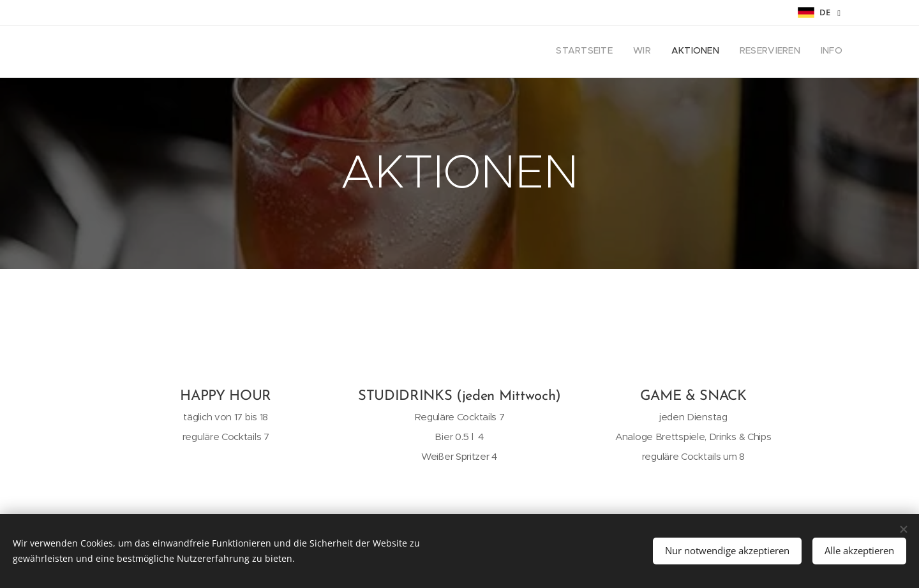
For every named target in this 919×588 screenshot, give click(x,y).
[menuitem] (764, 52)
